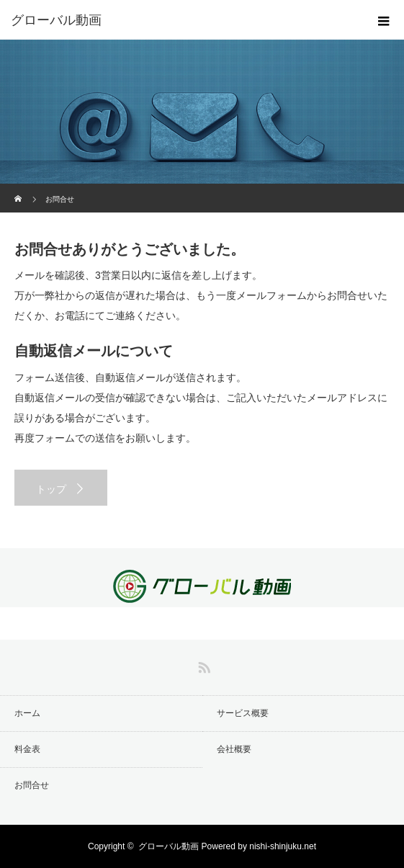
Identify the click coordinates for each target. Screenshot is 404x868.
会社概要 (234, 749)
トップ (51, 489)
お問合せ (32, 785)
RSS (202, 665)
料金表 (27, 749)
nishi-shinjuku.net (283, 846)
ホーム (27, 713)
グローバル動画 (169, 846)
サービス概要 (243, 713)
